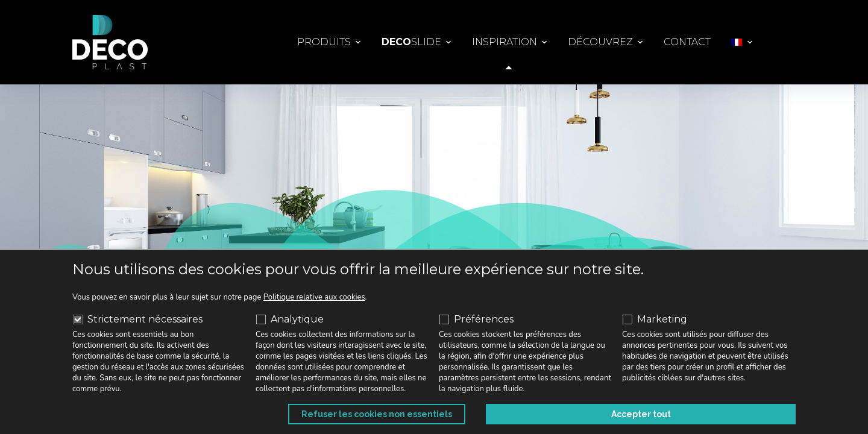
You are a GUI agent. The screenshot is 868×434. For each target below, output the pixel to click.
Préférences (476, 319)
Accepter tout (753, 414)
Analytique (290, 319)
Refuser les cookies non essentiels (600, 414)
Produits (324, 42)
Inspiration (505, 42)
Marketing (655, 319)
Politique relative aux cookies (314, 297)
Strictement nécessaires (138, 319)
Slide (411, 42)
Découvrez (600, 42)
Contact (687, 42)
